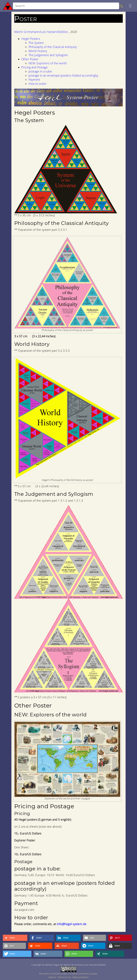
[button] (15, 938)
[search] (66, 6)
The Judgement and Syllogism (48, 55)
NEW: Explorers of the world (48, 63)
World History (38, 51)
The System (36, 43)
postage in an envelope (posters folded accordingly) (63, 75)
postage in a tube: (41, 71)
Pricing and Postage (35, 67)
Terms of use (64, 977)
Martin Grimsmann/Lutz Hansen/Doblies (42, 32)
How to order (38, 84)
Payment (34, 80)
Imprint (52, 977)
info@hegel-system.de (72, 924)
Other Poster (30, 59)
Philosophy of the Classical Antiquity (53, 47)
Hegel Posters (31, 39)
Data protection (81, 977)
